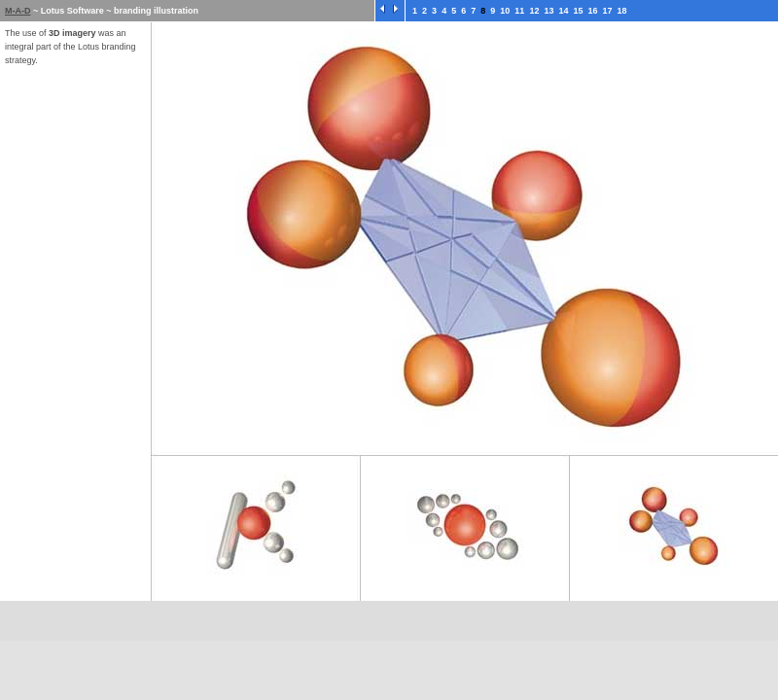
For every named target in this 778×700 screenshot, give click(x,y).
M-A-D (18, 11)
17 (608, 11)
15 (578, 11)
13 (548, 11)
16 (593, 11)
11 (519, 11)
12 (534, 11)
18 (622, 11)
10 (505, 11)
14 (563, 11)
